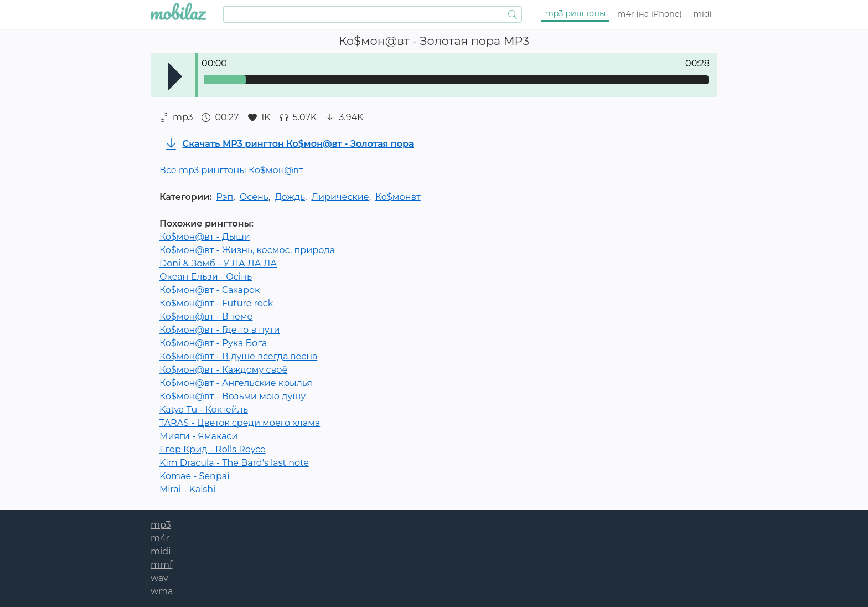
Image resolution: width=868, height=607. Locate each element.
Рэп (224, 197)
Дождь (290, 197)
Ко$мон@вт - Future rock (216, 303)
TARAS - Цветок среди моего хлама (240, 423)
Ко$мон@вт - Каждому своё (223, 370)
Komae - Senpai (194, 476)
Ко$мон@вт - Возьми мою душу (232, 396)
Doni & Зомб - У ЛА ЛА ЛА (218, 263)
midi (703, 14)
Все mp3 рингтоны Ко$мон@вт (231, 170)
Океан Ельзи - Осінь (206, 277)
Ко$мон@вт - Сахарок (210, 290)
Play (175, 76)
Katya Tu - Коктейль (204, 410)
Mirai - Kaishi (187, 489)
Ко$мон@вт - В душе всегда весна (238, 356)
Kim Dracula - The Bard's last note (234, 463)
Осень (254, 197)
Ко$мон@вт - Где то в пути (220, 330)
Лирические (340, 197)
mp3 (576, 13)
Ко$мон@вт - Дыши (205, 237)
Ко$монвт (398, 197)
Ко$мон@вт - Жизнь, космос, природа (247, 250)
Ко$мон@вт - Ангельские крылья (236, 383)
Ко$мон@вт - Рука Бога (213, 343)
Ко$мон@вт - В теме (206, 317)
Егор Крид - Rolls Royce (213, 449)
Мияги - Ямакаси (198, 436)
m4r (650, 14)
